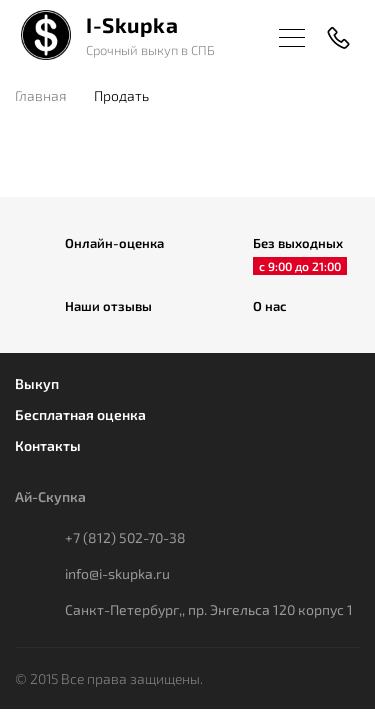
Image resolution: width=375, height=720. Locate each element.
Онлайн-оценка (114, 243)
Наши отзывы (108, 306)
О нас (270, 306)
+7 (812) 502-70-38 (125, 537)
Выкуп (37, 383)
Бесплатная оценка (80, 414)
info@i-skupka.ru (117, 573)
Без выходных (298, 244)
